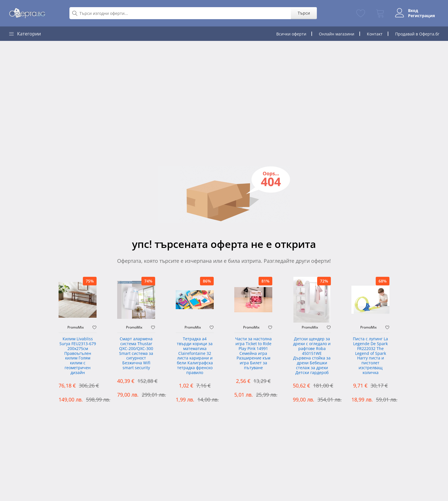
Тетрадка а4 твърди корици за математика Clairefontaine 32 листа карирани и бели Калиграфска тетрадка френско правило (195, 356)
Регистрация (421, 16)
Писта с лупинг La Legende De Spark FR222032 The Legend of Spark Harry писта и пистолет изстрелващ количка (370, 356)
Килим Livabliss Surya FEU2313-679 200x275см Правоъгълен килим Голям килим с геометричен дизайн (78, 356)
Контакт (375, 34)
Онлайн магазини (337, 34)
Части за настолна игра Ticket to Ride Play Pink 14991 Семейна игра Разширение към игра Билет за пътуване (253, 353)
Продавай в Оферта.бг (417, 34)
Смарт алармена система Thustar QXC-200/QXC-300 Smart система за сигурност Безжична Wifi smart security (136, 353)
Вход (413, 11)
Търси (304, 13)
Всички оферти (291, 34)
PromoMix (76, 327)
